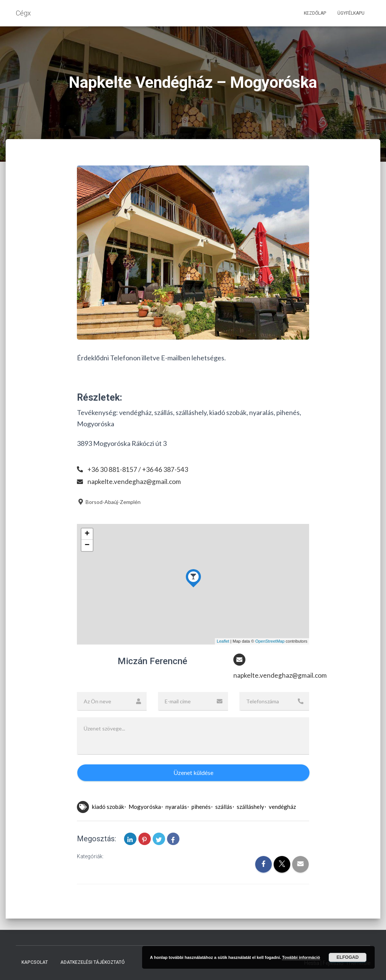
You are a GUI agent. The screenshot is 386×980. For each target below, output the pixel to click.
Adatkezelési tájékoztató (93, 962)
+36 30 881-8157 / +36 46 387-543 (138, 469)
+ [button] (87, 534)
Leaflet (223, 641)
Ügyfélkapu (351, 13)
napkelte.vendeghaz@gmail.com (135, 481)
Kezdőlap (315, 13)
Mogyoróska (145, 807)
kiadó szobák (108, 807)
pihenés (201, 807)
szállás (224, 807)
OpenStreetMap (270, 641)
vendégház (282, 807)
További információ (301, 957)
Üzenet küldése (193, 773)
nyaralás (176, 807)
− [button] (87, 545)
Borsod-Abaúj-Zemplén (109, 502)
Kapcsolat (35, 962)
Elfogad (348, 957)
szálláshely (250, 807)
